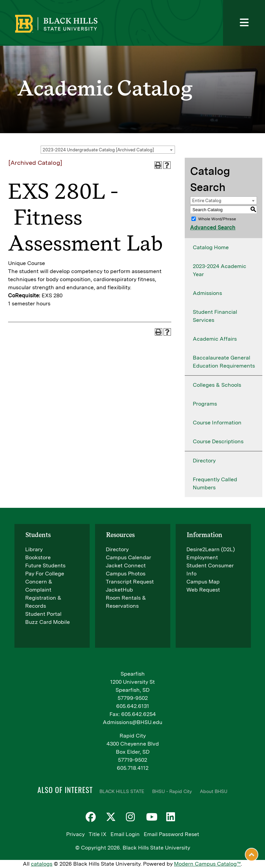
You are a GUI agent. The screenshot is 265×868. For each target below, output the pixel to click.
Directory (204, 461)
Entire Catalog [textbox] (207, 201)
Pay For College (45, 574)
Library (34, 549)
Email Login (125, 834)
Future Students (45, 565)
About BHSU (214, 791)
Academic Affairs (215, 339)
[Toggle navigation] (244, 23)
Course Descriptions (218, 441)
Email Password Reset (171, 834)
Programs (205, 404)
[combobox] (108, 150)
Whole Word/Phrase (217, 219)
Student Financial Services (215, 316)
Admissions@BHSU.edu (132, 722)
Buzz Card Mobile (48, 622)
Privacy (75, 834)
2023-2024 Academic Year (219, 270)
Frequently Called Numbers (215, 483)
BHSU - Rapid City (172, 791)
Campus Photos (126, 574)
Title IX (98, 834)
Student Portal (43, 614)
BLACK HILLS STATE (122, 791)
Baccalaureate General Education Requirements (224, 362)
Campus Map (203, 582)
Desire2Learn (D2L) (211, 549)
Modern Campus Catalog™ (207, 864)
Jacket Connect (126, 565)
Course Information (217, 423)
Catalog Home (211, 247)
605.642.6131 (133, 706)
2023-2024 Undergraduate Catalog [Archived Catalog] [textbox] (98, 150)
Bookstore (38, 557)
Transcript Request (130, 582)
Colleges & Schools (217, 385)
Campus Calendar (128, 557)
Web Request (203, 590)
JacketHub (119, 590)
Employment (202, 557)
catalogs (42, 864)
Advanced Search (213, 228)
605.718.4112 (133, 768)
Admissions (207, 293)
